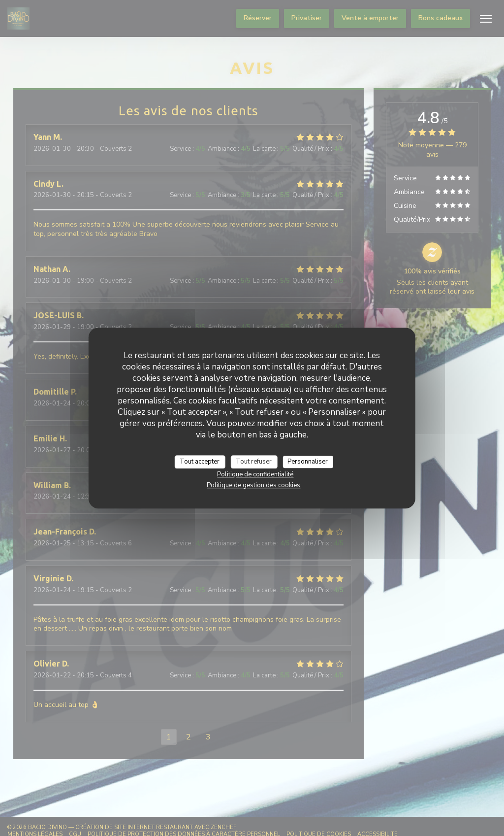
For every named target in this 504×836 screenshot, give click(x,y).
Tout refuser (254, 462)
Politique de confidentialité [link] (255, 474)
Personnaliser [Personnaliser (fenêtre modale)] (308, 462)
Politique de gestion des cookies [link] (253, 485)
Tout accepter (200, 462)
